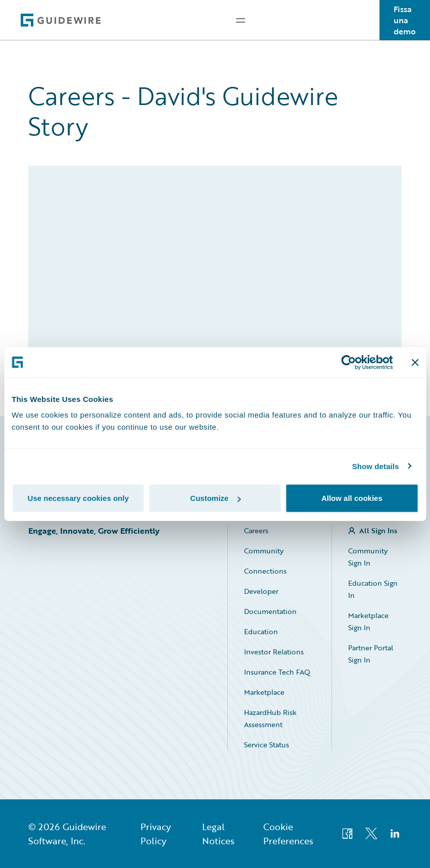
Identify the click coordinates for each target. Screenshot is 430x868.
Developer (261, 591)
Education (261, 631)
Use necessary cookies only (78, 498)
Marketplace (264, 692)
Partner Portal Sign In (371, 654)
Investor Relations (274, 652)
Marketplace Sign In (368, 621)
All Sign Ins (378, 530)
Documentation (270, 611)
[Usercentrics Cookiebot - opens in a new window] (348, 362)
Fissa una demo (405, 20)
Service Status (267, 745)
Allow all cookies (352, 498)
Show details (376, 466)
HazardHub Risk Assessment (270, 718)
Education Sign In (373, 589)
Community (264, 551)
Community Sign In (368, 557)
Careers (256, 530)
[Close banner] (415, 362)
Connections (265, 571)
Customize (215, 498)
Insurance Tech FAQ (277, 672)
